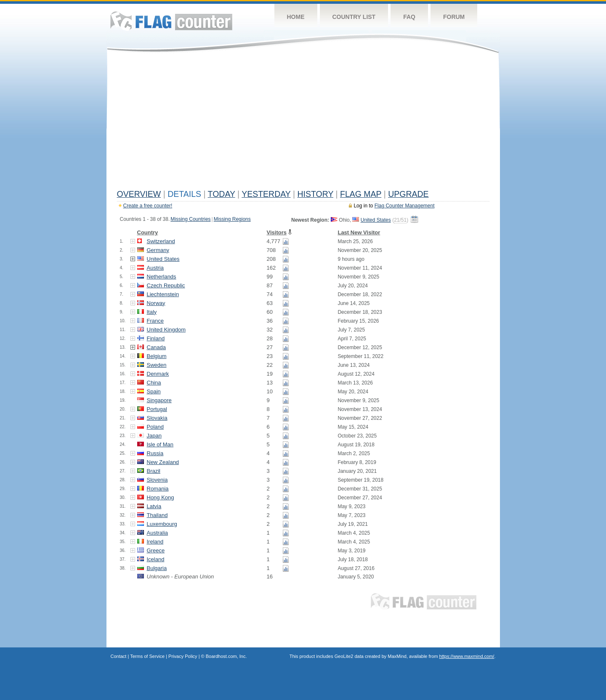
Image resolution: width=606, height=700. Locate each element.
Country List (354, 17)
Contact (119, 656)
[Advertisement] (303, 123)
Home (296, 17)
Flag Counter (171, 21)
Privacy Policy (183, 656)
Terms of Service (147, 656)
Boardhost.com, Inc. (226, 656)
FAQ (409, 17)
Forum (454, 17)
